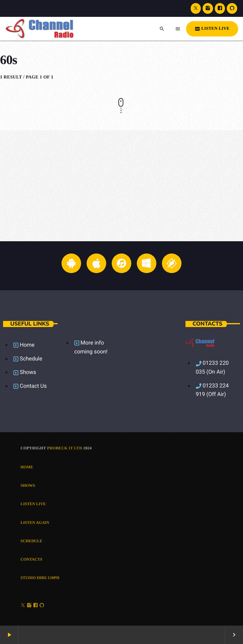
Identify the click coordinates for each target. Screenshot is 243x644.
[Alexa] (232, 8)
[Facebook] (220, 8)
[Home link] (47, 29)
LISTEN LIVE (212, 29)
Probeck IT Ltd (65, 448)
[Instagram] (208, 8)
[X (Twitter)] (196, 8)
